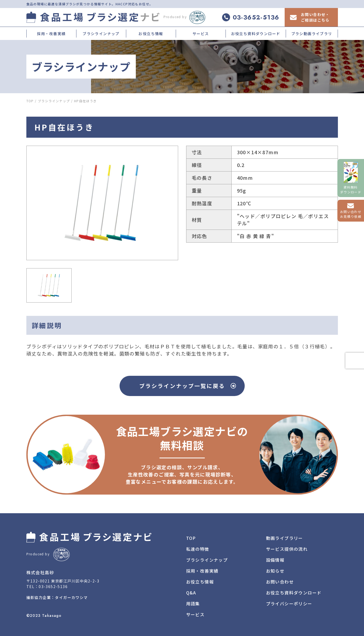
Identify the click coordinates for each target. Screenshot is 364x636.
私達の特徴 (198, 549)
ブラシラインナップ (101, 34)
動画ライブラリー (285, 538)
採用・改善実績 (51, 34)
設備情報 (275, 560)
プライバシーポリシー (289, 604)
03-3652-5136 (53, 586)
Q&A (191, 593)
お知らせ (275, 571)
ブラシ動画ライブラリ (312, 34)
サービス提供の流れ (287, 549)
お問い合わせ (280, 582)
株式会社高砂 (40, 572)
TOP (191, 538)
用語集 (193, 604)
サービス (201, 34)
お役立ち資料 (294, 593)
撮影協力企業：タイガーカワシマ (57, 597)
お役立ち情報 (151, 34)
